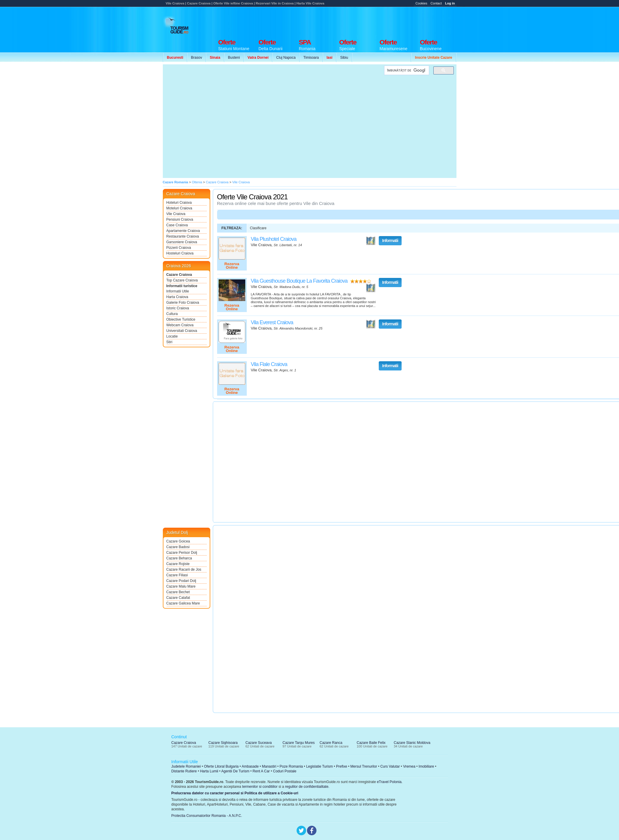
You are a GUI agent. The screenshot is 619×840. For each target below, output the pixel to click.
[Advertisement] (218, 121)
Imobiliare (426, 766)
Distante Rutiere (184, 771)
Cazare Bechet (178, 592)
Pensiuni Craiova (180, 219)
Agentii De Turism (235, 771)
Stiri (170, 342)
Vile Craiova (176, 214)
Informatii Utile (178, 291)
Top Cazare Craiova (182, 280)
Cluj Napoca (286, 58)
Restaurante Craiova (183, 236)
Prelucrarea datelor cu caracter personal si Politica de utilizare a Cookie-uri (235, 793)
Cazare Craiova (179, 275)
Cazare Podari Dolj (181, 581)
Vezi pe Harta (371, 241)
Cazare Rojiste (178, 564)
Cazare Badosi (178, 547)
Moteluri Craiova (179, 208)
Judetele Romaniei (186, 766)
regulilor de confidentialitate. (307, 787)
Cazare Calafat (178, 598)
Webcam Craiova (180, 325)
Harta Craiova (177, 297)
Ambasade (250, 766)
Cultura (172, 314)
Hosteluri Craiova (180, 253)
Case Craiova (177, 225)
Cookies (421, 3)
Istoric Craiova (178, 308)
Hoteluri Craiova (179, 203)
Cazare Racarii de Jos (184, 569)
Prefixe (342, 766)
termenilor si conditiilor (260, 787)
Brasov (196, 58)
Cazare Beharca (179, 558)
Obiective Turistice (181, 319)
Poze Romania (291, 766)
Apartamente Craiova (183, 231)
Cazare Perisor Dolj (182, 553)
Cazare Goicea (178, 541)
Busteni (234, 58)
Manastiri (269, 766)
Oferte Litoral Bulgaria (221, 766)
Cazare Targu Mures (299, 743)
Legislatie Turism (319, 766)
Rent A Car (261, 771)
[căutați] (406, 70)
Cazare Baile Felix (371, 743)
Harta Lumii (209, 771)
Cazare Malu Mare (181, 586)
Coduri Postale (285, 771)
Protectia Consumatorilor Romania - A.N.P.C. (207, 816)
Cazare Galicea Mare (183, 603)
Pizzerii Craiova (179, 248)
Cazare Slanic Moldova (412, 743)
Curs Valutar (390, 766)
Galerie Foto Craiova (183, 303)
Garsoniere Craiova (182, 242)
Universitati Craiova (182, 331)
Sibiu (344, 58)
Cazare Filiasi (177, 575)
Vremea (409, 766)
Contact (436, 3)
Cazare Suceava (259, 743)
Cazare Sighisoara (223, 743)
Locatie (172, 336)
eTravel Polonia (389, 782)
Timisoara (311, 58)
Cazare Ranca (331, 743)
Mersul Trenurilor (364, 766)
